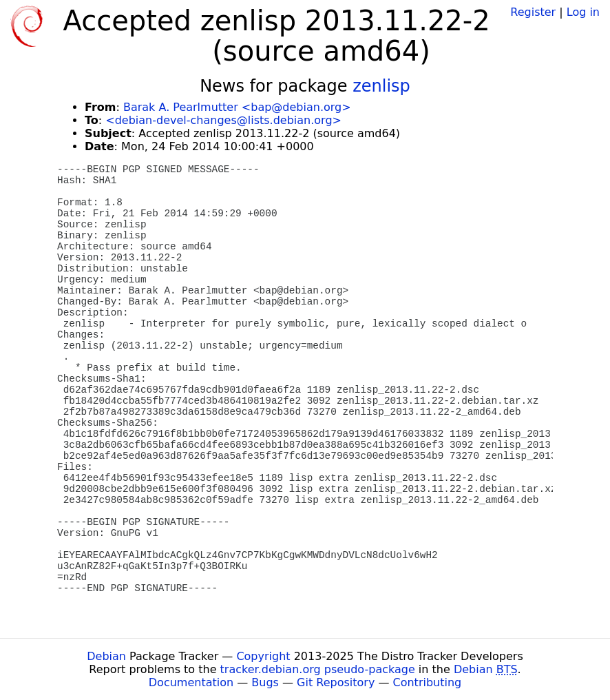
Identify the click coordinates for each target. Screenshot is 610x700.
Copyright (263, 656)
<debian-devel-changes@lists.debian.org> (223, 120)
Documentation (191, 682)
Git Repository (336, 682)
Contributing (428, 682)
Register (533, 12)
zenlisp (381, 86)
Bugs (265, 682)
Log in (583, 12)
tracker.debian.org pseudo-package (318, 669)
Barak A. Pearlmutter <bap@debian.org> (237, 107)
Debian (106, 656)
